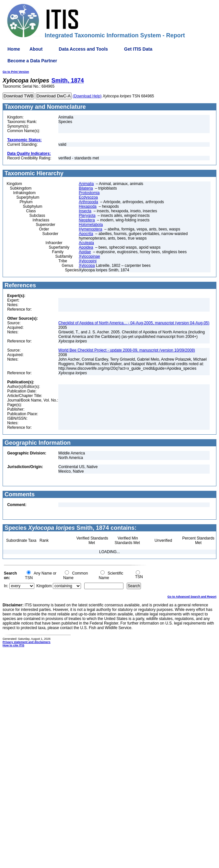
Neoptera (87, 220)
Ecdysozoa (88, 197)
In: (6, 586)
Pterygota (87, 216)
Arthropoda (88, 202)
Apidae (85, 252)
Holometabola (91, 225)
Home (14, 49)
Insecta (85, 211)
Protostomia (89, 193)
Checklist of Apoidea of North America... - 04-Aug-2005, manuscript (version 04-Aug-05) (134, 323)
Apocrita (86, 234)
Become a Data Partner (32, 61)
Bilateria (86, 188)
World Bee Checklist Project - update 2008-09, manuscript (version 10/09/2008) (127, 350)
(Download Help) (87, 96)
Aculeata (86, 243)
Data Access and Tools (83, 49)
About (36, 49)
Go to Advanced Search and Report (192, 597)
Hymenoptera (90, 229)
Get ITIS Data (138, 49)
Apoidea (86, 247)
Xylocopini (88, 261)
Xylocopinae (89, 256)
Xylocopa (87, 266)
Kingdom (44, 586)
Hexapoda (88, 206)
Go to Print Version (16, 72)
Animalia (86, 184)
